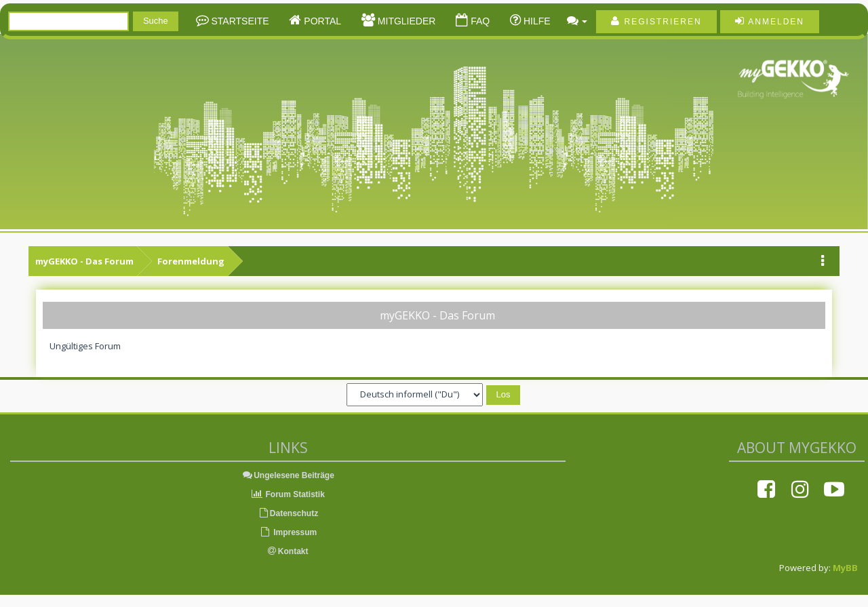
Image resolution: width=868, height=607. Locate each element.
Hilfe (536, 21)
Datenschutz (288, 513)
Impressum (288, 532)
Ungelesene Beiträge (288, 475)
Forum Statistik (288, 494)
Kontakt (288, 551)
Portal (321, 21)
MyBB (845, 568)
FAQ (479, 21)
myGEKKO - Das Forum (84, 261)
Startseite (239, 21)
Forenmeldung (191, 261)
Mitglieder (405, 21)
